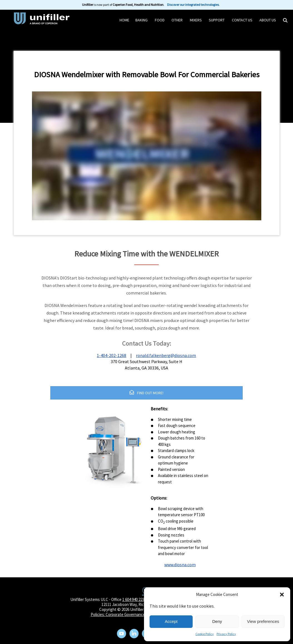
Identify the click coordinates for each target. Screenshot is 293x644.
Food (160, 20)
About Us (268, 20)
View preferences (263, 621)
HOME (124, 20)
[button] (282, 595)
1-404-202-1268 (111, 355)
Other (177, 20)
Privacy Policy (226, 634)
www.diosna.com (180, 565)
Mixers (196, 20)
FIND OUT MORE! (146, 393)
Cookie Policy (205, 634)
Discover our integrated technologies (193, 5)
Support (217, 20)
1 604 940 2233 (134, 599)
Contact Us (242, 20)
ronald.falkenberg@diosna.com (166, 355)
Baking (141, 20)
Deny (217, 621)
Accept (171, 621)
